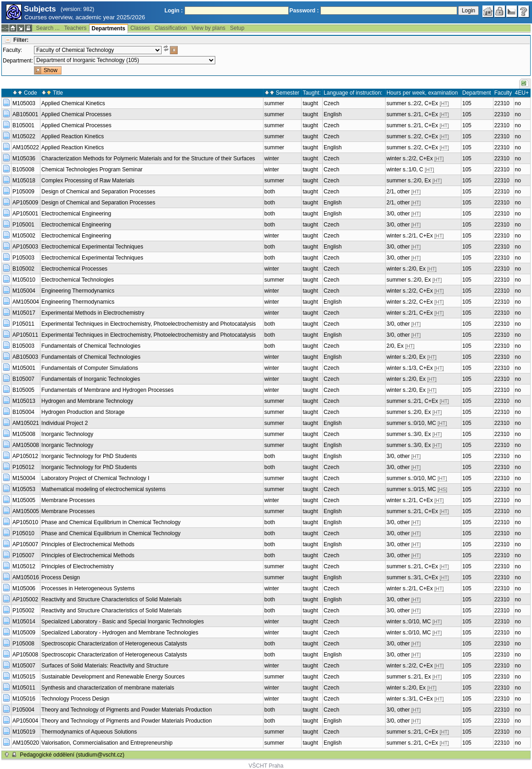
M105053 (24, 489)
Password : (304, 11)
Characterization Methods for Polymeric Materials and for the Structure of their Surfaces (148, 158)
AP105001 (25, 214)
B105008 (23, 170)
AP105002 (25, 599)
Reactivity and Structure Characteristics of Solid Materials (111, 599)
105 (467, 103)
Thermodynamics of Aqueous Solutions (89, 732)
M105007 (24, 666)
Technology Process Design (75, 699)
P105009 (23, 192)
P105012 (23, 467)
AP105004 (25, 721)
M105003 (24, 103)
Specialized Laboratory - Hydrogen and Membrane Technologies (120, 633)
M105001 (24, 368)
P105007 (23, 555)
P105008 (23, 644)
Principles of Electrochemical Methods (88, 544)
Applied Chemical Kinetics (73, 103)
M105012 (24, 566)
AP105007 (25, 544)
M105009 (24, 633)
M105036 (24, 158)
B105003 (23, 346)
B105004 (23, 412)
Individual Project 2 (64, 423)
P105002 (23, 611)
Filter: (21, 40)
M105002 (24, 236)
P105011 (23, 324)
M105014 (24, 622)
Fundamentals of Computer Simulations (90, 368)
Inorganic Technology (67, 434)
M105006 (24, 588)
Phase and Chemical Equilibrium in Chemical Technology (111, 522)
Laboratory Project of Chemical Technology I (95, 478)
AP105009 (25, 203)
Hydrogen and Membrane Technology (87, 401)
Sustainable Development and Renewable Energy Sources (113, 677)
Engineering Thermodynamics (78, 291)
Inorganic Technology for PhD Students (89, 456)
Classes (140, 28)
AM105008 (26, 445)
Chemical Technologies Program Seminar (92, 170)
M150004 (24, 478)
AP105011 (25, 335)
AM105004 (26, 302)
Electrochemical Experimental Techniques (92, 247)
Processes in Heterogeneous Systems (88, 588)
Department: (18, 61)
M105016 (24, 699)
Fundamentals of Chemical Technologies (91, 346)
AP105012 (25, 456)
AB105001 (25, 114)
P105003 (23, 258)
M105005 (24, 500)
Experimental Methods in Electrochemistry (93, 313)
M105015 (24, 677)
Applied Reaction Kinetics (73, 136)
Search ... (48, 28)
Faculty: (12, 50)
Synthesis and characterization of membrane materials (108, 688)
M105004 (24, 291)
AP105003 (25, 247)
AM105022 (26, 147)
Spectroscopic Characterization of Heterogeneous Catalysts (114, 644)
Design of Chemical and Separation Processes (98, 192)
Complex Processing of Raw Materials (88, 181)
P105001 (23, 225)
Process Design (61, 577)
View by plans (208, 28)
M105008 (24, 434)
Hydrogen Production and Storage (83, 412)
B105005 (23, 390)
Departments (109, 28)
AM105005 (26, 511)
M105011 (24, 688)
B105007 (23, 379)
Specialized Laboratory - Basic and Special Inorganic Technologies (123, 622)
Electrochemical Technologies (78, 280)
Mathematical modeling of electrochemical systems (104, 489)
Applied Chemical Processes (76, 114)
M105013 (24, 401)
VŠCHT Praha (266, 766)
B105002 (23, 269)
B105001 (23, 125)
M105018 (24, 181)
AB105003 (25, 357)
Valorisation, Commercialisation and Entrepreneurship (107, 743)
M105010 (24, 280)
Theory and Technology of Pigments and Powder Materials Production (126, 710)
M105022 (24, 136)
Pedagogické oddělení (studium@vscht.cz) (72, 755)
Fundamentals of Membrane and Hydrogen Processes (107, 390)
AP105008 (25, 655)
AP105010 (25, 522)
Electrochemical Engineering (76, 214)
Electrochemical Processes (74, 269)
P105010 (23, 533)
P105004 (23, 710)
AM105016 (26, 577)
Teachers (76, 28)
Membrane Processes (68, 500)
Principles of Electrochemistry (77, 566)
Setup (237, 28)
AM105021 (26, 423)
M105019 (24, 732)
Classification (171, 28)
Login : (174, 11)
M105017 (24, 313)
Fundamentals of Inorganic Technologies (91, 379)
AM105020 (26, 743)
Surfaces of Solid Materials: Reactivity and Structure (105, 666)
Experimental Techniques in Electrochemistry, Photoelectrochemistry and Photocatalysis (148, 324)
